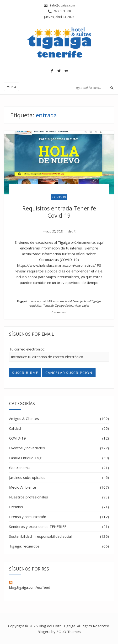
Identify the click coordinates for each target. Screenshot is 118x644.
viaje (78, 305)
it (75, 231)
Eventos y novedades (27, 448)
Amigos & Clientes (24, 418)
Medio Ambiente (23, 487)
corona (34, 301)
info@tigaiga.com (59, 5)
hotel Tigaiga (92, 301)
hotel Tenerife (74, 301)
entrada (59, 301)
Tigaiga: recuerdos (24, 546)
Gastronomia (20, 468)
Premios (16, 507)
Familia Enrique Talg (25, 458)
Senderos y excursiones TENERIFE (38, 526)
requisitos (35, 305)
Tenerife (48, 305)
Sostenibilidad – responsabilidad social (40, 536)
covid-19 (46, 301)
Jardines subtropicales (27, 477)
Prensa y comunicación (28, 517)
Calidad (15, 428)
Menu (11, 87)
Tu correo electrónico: (27, 349)
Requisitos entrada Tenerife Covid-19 (59, 212)
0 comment (59, 312)
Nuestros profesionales (29, 497)
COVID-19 (59, 197)
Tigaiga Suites (64, 305)
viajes (86, 305)
